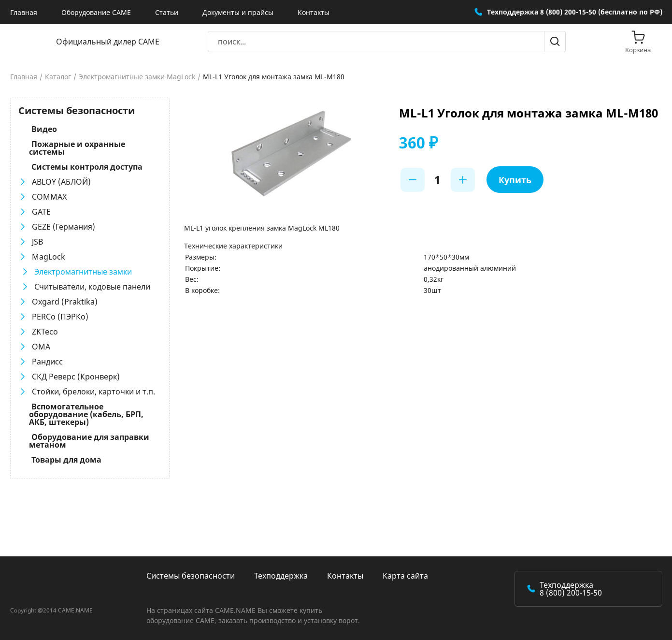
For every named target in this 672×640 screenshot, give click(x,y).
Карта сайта (405, 576)
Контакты (314, 12)
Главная (24, 12)
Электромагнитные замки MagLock (137, 77)
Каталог (58, 77)
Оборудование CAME (96, 12)
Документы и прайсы (238, 12)
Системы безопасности (191, 576)
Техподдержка (281, 576)
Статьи (167, 12)
